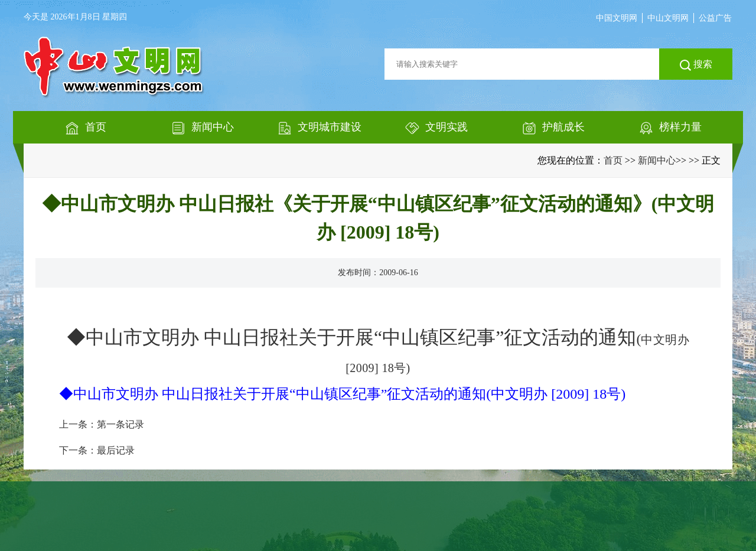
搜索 (696, 65)
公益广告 (715, 18)
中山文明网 (668, 18)
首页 (613, 160)
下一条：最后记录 (97, 450)
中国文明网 (617, 18)
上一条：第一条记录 (102, 424)
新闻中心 (657, 160)
